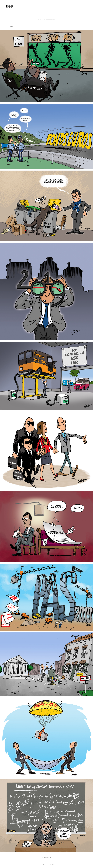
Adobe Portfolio (50, 865)
